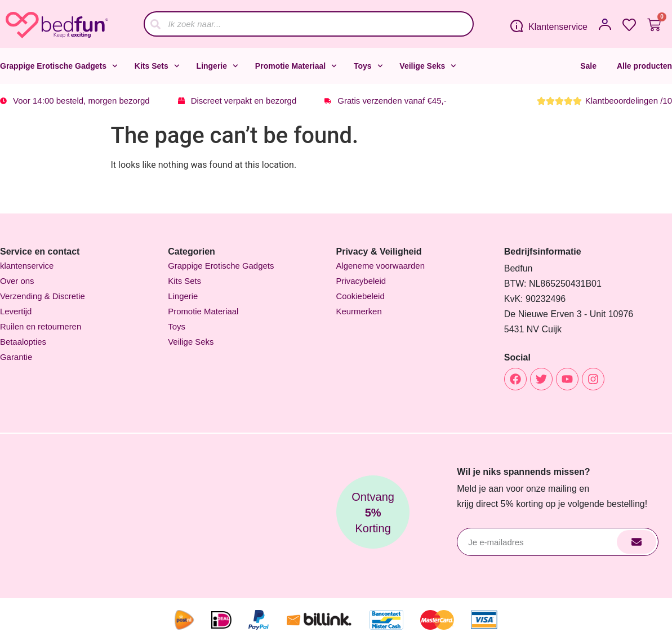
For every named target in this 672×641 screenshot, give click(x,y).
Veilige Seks (428, 66)
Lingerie (217, 66)
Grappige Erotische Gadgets (59, 66)
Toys (368, 66)
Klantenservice (558, 27)
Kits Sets (157, 66)
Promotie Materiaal (296, 66)
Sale (588, 66)
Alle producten (644, 66)
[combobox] (309, 24)
